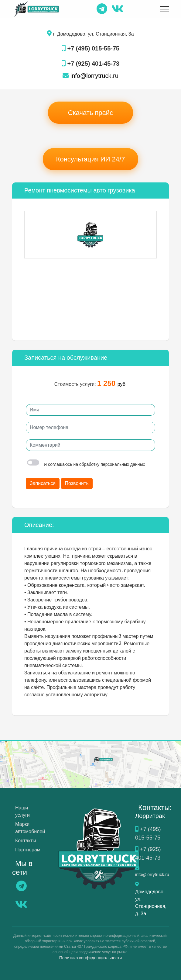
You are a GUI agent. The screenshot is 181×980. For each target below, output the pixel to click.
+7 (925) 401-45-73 (90, 64)
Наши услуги (22, 811)
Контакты (26, 841)
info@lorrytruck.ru (90, 76)
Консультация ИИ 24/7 (91, 159)
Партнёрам (28, 850)
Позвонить (77, 483)
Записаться (43, 483)
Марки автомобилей (30, 828)
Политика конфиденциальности (91, 957)
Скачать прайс (90, 113)
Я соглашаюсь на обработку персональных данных (86, 464)
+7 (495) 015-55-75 (90, 48)
